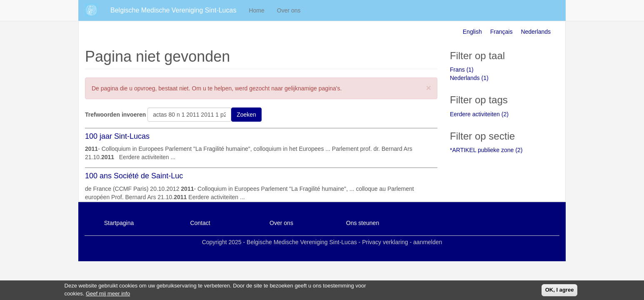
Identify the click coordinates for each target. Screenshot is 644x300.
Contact (200, 223)
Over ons (289, 10)
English (472, 32)
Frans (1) (462, 70)
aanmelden (428, 242)
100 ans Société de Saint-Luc (134, 176)
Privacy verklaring (385, 242)
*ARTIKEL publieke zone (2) (486, 150)
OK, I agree (560, 291)
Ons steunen (363, 223)
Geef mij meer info (108, 295)
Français (502, 32)
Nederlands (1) (469, 78)
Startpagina (119, 223)
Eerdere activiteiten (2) (479, 114)
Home (256, 10)
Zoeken (246, 115)
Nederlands (536, 32)
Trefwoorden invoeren (115, 115)
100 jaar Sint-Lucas (117, 136)
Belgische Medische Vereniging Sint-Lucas (173, 10)
